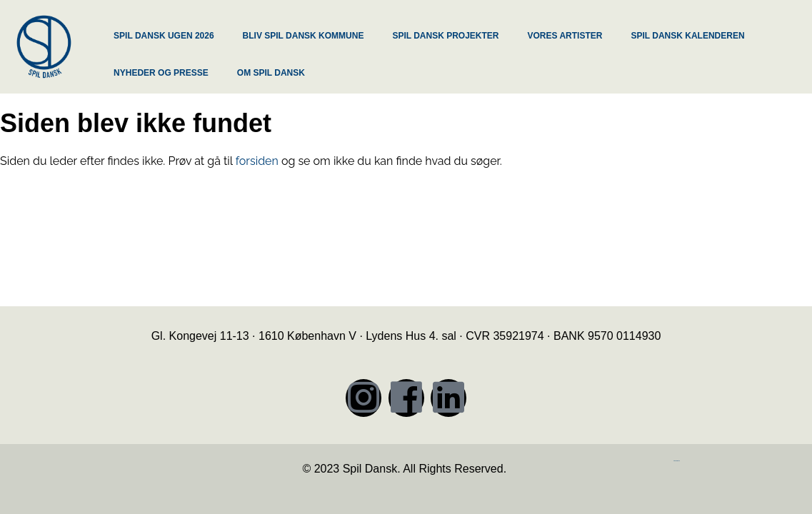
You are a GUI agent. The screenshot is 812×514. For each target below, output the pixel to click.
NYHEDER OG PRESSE (161, 73)
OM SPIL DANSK (271, 73)
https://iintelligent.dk (677, 461)
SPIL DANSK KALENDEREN (687, 36)
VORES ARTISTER (565, 36)
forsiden (257, 161)
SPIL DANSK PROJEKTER (445, 36)
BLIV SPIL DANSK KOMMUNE (304, 36)
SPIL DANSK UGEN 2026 (164, 36)
